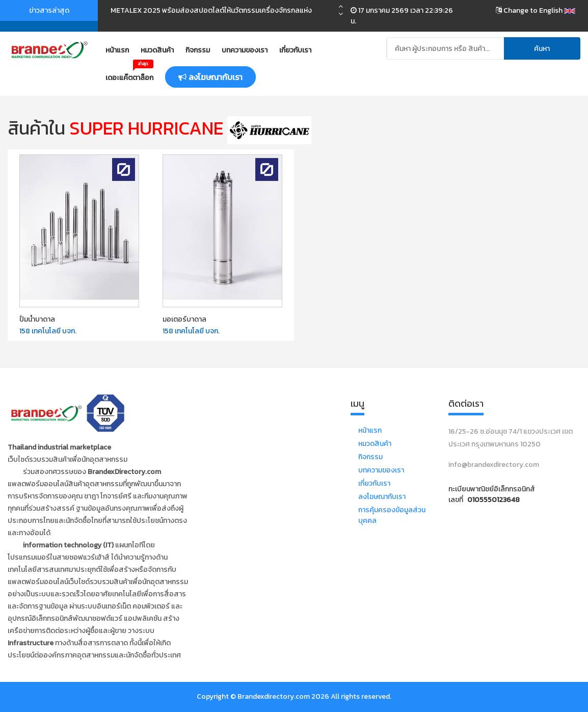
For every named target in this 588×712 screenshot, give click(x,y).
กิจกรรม (198, 50)
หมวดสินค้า (157, 50)
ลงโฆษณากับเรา (382, 497)
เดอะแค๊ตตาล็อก (129, 74)
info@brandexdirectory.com (494, 465)
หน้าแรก (117, 50)
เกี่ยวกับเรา (295, 50)
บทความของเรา (245, 50)
